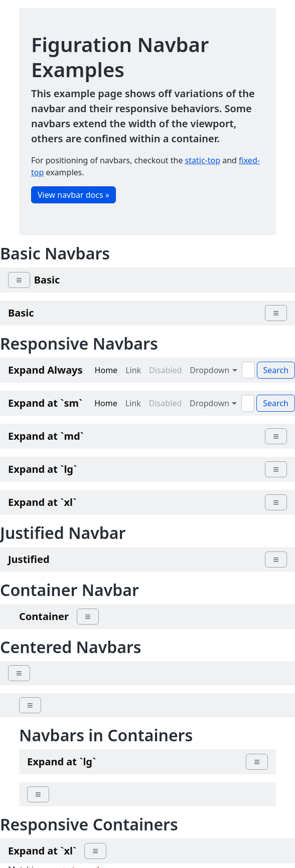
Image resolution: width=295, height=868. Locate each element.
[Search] (248, 370)
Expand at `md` (46, 436)
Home (106, 370)
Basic (47, 280)
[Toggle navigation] (19, 280)
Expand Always (45, 370)
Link (133, 370)
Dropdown (213, 370)
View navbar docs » (73, 195)
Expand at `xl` (42, 502)
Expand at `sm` (45, 403)
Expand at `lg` (42, 469)
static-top (203, 160)
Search (276, 403)
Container (44, 616)
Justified (29, 559)
